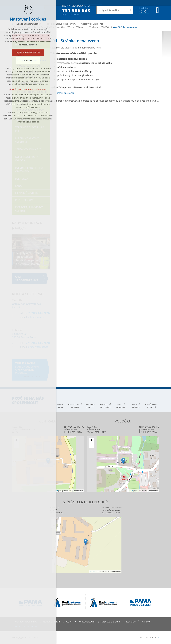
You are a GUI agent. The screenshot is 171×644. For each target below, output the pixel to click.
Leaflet (55, 491)
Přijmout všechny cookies (28, 53)
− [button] (16, 445)
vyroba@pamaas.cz (111, 510)
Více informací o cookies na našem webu (28, 90)
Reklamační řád (52, 622)
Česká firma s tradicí (151, 406)
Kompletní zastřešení (105, 406)
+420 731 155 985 (113, 507)
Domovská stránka (65, 93)
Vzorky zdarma (59, 406)
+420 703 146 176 (76, 427)
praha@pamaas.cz (148, 429)
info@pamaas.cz (72, 429)
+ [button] (16, 441)
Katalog (146, 622)
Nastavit (28, 61)
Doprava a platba (111, 622)
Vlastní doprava (121, 406)
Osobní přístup (136, 406)
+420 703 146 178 (151, 427)
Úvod (18, 627)
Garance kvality (90, 406)
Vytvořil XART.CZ (148, 638)
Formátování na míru (75, 406)
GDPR (69, 622)
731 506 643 (76, 10)
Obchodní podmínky (26, 622)
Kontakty (131, 622)
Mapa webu (32, 627)
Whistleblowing (87, 622)
